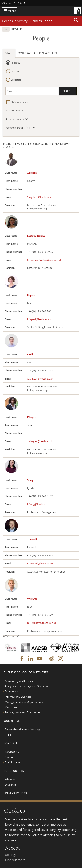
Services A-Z (12, 752)
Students (10, 785)
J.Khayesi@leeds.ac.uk (40, 441)
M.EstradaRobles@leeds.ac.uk (44, 260)
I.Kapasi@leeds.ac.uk (39, 319)
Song (30, 480)
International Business (18, 697)
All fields (15, 62)
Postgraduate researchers (37, 53)
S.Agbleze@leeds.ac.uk (40, 197)
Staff (9, 53)
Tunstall (32, 539)
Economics (11, 691)
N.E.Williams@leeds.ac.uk (42, 623)
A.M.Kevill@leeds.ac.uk (40, 378)
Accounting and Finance (19, 681)
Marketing (11, 707)
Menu (12, 11)
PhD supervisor (20, 102)
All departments (15, 119)
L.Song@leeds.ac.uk (38, 504)
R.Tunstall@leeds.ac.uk (40, 563)
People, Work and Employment (24, 712)
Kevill (30, 354)
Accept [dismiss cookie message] (13, 848)
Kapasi (31, 295)
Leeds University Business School (28, 21)
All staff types (13, 110)
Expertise (16, 80)
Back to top (11, 636)
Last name (17, 71)
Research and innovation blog (22, 729)
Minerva (10, 779)
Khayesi (32, 417)
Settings (11, 854)
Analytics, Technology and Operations (28, 686)
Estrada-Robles (36, 235)
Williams (32, 599)
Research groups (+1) (18, 127)
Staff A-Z (10, 757)
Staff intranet (13, 762)
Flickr (8, 735)
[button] (76, 21)
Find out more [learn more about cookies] (15, 860)
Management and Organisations (24, 702)
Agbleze (32, 173)
